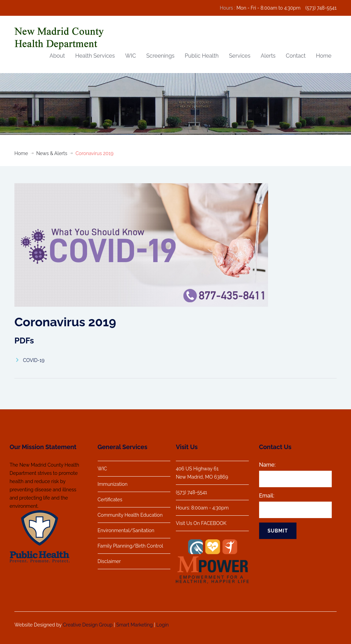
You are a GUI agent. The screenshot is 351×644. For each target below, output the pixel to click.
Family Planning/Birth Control (130, 546)
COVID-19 (34, 360)
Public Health (202, 56)
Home (324, 56)
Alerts (268, 56)
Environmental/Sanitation (126, 530)
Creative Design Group (88, 623)
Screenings (160, 56)
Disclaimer (109, 561)
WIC (131, 56)
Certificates (110, 500)
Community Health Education (130, 515)
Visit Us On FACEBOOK (199, 523)
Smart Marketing (135, 623)
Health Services (95, 56)
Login (162, 623)
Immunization (113, 484)
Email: (265, 496)
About (57, 56)
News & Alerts (52, 153)
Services (240, 56)
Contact (296, 56)
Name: (266, 465)
